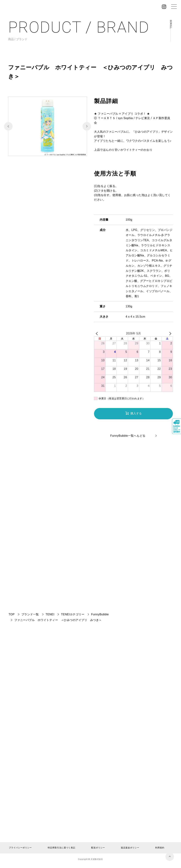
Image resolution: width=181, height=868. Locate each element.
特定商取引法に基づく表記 (62, 848)
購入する (136, 413)
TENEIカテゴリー (73, 614)
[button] (87, 126)
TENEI (50, 614)
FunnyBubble (100, 614)
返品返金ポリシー (130, 848)
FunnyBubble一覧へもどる (128, 436)
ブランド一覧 (30, 614)
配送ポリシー (98, 848)
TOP (12, 614)
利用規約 (160, 848)
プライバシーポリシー (20, 848)
